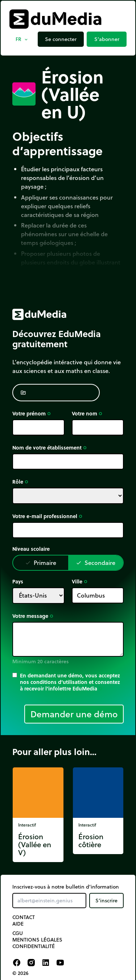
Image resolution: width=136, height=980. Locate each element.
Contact (24, 917)
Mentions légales (37, 940)
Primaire (41, 563)
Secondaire (96, 563)
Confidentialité (34, 946)
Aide (18, 924)
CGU (18, 933)
